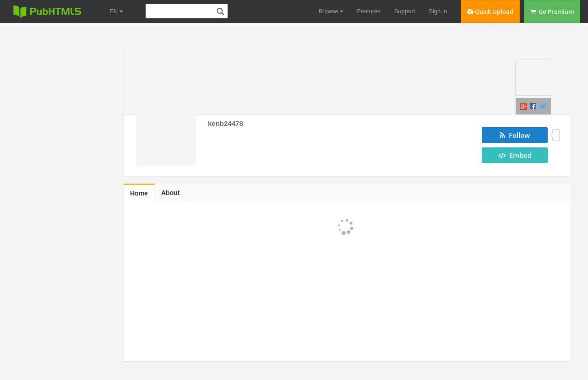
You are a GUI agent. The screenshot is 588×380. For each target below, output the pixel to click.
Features (368, 11)
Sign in (438, 11)
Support (405, 11)
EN (116, 11)
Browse (331, 11)
